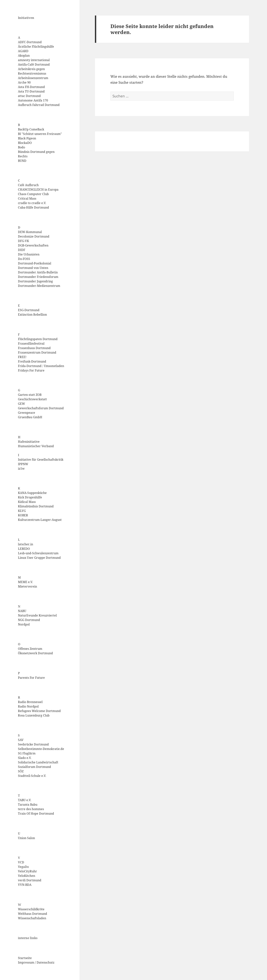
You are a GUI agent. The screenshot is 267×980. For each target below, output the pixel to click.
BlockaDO (25, 143)
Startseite (25, 958)
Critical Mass (27, 198)
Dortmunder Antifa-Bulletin (38, 272)
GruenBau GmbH (30, 417)
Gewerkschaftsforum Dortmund (41, 408)
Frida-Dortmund (30, 366)
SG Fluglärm (27, 753)
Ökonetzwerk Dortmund (35, 653)
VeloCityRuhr (27, 871)
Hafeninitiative (29, 442)
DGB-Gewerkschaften (33, 245)
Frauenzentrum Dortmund (37, 352)
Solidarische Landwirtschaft (38, 762)
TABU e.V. (25, 800)
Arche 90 (24, 82)
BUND (22, 161)
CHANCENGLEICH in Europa (38, 189)
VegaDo (23, 867)
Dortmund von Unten (33, 268)
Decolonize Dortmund (34, 236)
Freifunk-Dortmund (32, 361)
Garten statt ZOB (30, 395)
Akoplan (24, 56)
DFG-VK (23, 241)
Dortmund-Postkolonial (35, 263)
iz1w (21, 469)
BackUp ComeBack (31, 129)
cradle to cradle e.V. (32, 203)
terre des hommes (31, 809)
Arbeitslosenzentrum (33, 78)
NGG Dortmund (29, 620)
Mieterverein (27, 586)
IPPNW (23, 464)
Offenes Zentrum (30, 649)
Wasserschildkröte (31, 909)
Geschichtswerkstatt (32, 399)
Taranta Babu (28, 805)
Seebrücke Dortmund (33, 744)
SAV (21, 740)
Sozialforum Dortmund (34, 767)
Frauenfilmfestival (31, 343)
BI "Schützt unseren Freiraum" (40, 134)
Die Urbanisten (29, 254)
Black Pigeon (27, 138)
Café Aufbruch (28, 185)
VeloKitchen (27, 876)
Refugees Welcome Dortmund (39, 711)
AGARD (23, 51)
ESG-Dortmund (29, 310)
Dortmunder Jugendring (35, 281)
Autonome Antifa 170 (33, 100)
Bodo (21, 147)
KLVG (22, 511)
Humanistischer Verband (36, 446)
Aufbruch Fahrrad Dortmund (39, 105)
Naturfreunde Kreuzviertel (37, 615)
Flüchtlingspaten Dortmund (38, 339)
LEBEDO (24, 549)
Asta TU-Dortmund (31, 91)
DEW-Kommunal (30, 232)
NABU (22, 611)
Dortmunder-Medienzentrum (39, 286)
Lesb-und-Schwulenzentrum (38, 553)
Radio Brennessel (30, 702)
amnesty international (34, 60)
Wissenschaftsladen (32, 918)
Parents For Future (31, 678)
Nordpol (24, 624)
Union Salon (26, 838)
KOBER (23, 515)
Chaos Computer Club (33, 194)
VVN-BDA (25, 885)
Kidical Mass (27, 502)
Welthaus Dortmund (33, 914)
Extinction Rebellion (32, 315)
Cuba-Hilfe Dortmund (33, 207)
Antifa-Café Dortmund (34, 64)
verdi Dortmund (30, 880)
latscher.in (26, 544)
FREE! (22, 357)
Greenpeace (27, 413)
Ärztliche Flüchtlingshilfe (36, 47)
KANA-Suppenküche (32, 493)
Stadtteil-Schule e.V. (32, 776)
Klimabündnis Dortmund (36, 506)
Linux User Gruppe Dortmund (39, 558)
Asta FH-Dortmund (31, 87)
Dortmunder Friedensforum (38, 277)
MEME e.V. (25, 582)
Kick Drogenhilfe (30, 497)
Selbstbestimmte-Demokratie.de (41, 749)
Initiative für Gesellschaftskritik (41, 460)
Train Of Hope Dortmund (36, 813)
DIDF (22, 250)
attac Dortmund (29, 96)
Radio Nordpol (28, 706)
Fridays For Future (31, 370)
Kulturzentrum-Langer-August (40, 520)
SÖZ (21, 771)
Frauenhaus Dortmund (34, 348)
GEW (21, 404)
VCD (21, 862)
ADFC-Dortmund (30, 42)
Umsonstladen (54, 366)
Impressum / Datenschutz (36, 962)
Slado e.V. (25, 758)
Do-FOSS (24, 259)
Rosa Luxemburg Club (34, 715)
